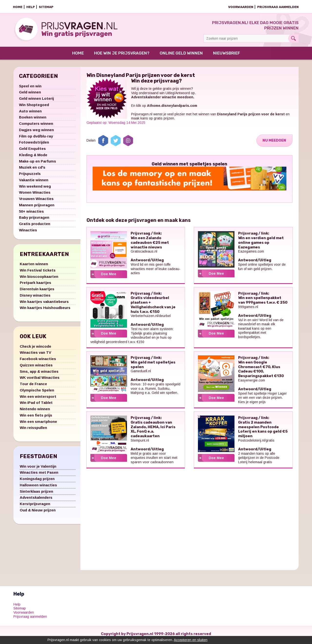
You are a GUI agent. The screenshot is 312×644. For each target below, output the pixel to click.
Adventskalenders (36, 500)
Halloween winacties (38, 488)
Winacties (28, 233)
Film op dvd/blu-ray (36, 139)
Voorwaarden (241, 7)
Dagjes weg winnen (36, 132)
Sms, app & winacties (39, 374)
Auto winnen (30, 114)
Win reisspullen (33, 430)
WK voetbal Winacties (40, 380)
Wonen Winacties (35, 195)
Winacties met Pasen (39, 475)
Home (18, 7)
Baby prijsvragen (34, 220)
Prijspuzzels (30, 176)
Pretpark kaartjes (35, 285)
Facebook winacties (38, 361)
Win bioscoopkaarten (39, 279)
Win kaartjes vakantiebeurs (44, 304)
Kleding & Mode (33, 158)
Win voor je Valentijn (38, 469)
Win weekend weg (35, 189)
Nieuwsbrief (227, 56)
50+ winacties (31, 214)
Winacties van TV (35, 355)
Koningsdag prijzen (37, 481)
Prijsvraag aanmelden (278, 7)
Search (293, 38)
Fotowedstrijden (34, 145)
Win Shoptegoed (34, 107)
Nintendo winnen (35, 412)
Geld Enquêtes (32, 151)
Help (31, 7)
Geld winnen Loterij (36, 101)
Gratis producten (35, 226)
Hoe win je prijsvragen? (122, 56)
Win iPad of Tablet (36, 405)
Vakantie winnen (34, 183)
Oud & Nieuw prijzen (38, 513)
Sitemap (46, 7)
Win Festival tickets (38, 273)
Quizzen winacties (36, 368)
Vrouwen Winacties (36, 201)
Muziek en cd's (32, 170)
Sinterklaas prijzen (36, 494)
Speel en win (30, 89)
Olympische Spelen (37, 393)
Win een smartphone (38, 424)
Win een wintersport (38, 399)
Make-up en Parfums (38, 164)
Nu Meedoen (274, 143)
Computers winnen (36, 126)
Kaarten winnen (34, 267)
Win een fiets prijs (36, 418)
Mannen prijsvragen (37, 208)
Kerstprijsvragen (35, 506)
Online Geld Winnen (181, 56)
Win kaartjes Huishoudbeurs (45, 310)
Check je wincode (35, 349)
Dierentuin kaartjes (37, 292)
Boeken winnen (33, 120)
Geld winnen (30, 95)
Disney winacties (35, 298)
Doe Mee (109, 277)
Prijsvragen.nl (142, 117)
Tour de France (33, 386)
